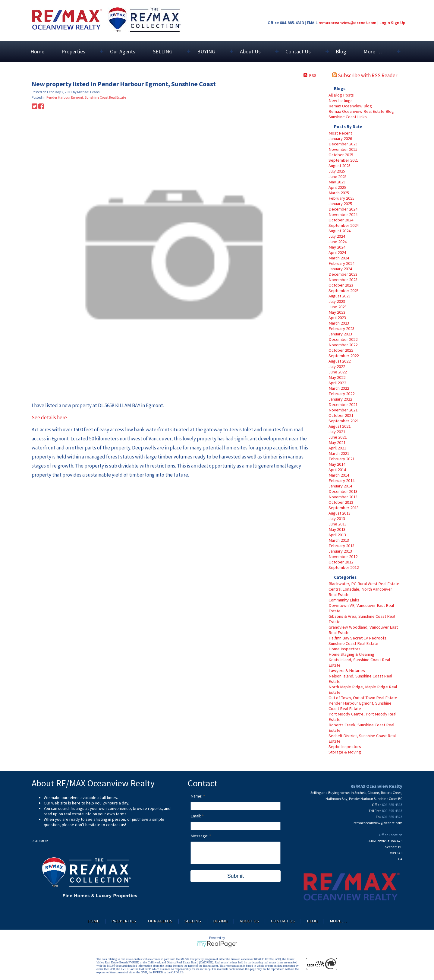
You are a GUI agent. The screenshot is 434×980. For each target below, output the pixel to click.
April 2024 (337, 252)
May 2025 (337, 182)
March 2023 (339, 323)
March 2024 (339, 258)
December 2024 (343, 209)
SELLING (193, 921)
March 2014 (339, 475)
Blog (341, 51)
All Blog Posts (341, 95)
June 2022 (338, 372)
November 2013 (343, 497)
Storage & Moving (345, 752)
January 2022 (340, 399)
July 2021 (337, 432)
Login (385, 23)
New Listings (341, 100)
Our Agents (123, 51)
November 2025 (343, 149)
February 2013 (341, 546)
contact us (116, 825)
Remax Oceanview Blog (350, 106)
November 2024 (343, 214)
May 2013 (337, 529)
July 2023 (337, 301)
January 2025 (340, 204)
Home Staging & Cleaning (351, 654)
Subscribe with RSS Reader (365, 75)
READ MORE (41, 841)
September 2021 (344, 421)
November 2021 (343, 410)
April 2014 (337, 470)
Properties (124, 921)
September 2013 (344, 508)
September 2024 (344, 225)
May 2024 (337, 247)
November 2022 (343, 345)
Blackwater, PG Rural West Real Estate (364, 584)
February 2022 (341, 394)
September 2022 (344, 356)
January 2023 (340, 334)
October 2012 (341, 562)
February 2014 (341, 480)
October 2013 (341, 502)
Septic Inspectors (345, 747)
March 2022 (339, 388)
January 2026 (340, 138)
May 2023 (337, 312)
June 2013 (338, 524)
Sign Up (398, 23)
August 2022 (340, 361)
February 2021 (341, 459)
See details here (49, 417)
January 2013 (340, 551)
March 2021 (339, 453)
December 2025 (343, 144)
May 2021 (337, 442)
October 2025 (341, 155)
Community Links (344, 600)
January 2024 (340, 269)
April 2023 (337, 318)
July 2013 (337, 519)
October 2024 (341, 220)
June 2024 (338, 242)
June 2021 (338, 437)
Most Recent (340, 133)
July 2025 (337, 171)
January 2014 (340, 486)
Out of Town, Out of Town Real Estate (363, 698)
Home (37, 51)
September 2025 (344, 160)
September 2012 (344, 567)
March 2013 (339, 540)
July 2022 (337, 366)
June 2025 (338, 176)
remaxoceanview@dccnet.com (348, 23)
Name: (197, 796)
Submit (236, 876)
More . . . (338, 921)
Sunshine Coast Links (348, 117)
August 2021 (340, 426)
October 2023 (341, 285)
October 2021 (341, 415)
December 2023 (343, 274)
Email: (196, 816)
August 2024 (340, 231)
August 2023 (340, 296)
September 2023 (344, 290)
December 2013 (343, 491)
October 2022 (341, 350)
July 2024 (337, 236)
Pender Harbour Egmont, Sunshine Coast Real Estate (360, 706)
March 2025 (339, 193)
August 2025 (340, 166)
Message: (200, 836)
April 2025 (337, 187)
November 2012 (343, 557)
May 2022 (337, 377)
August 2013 (340, 513)
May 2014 (337, 464)
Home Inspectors (344, 649)
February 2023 (341, 328)
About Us (249, 921)
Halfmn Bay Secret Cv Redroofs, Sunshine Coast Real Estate (358, 641)
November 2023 (343, 280)
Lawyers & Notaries (347, 671)
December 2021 (343, 404)
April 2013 (337, 535)
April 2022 (337, 383)
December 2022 (343, 339)
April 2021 (337, 448)
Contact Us (283, 921)
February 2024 (341, 263)
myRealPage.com (217, 944)
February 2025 (341, 198)
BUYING (220, 921)
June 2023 (338, 307)
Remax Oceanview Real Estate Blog (361, 111)
